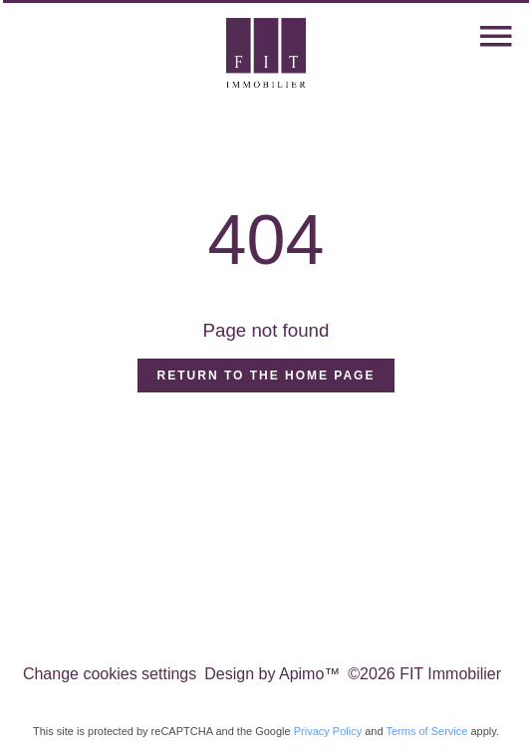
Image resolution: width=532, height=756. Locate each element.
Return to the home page (266, 376)
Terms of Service (426, 731)
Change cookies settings (110, 674)
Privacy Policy (328, 731)
